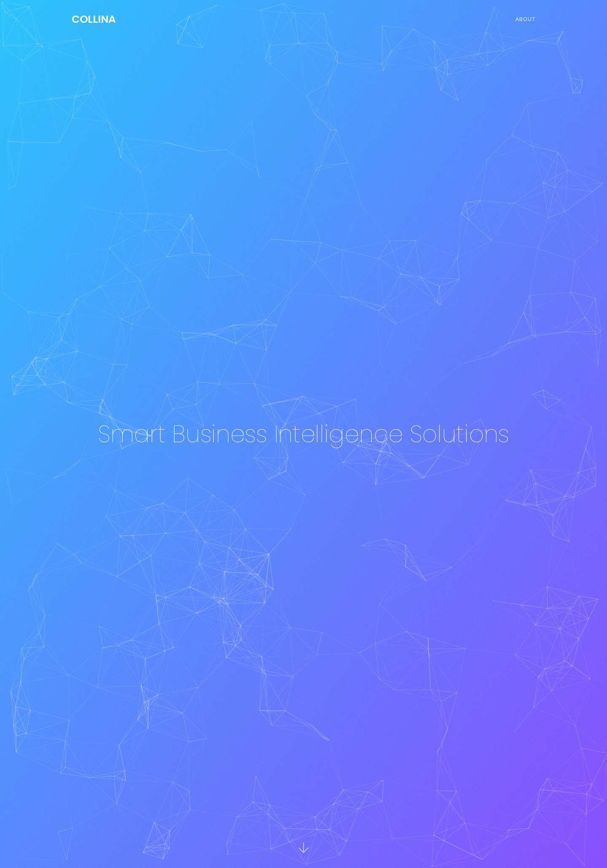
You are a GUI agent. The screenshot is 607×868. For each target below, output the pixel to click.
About (525, 19)
